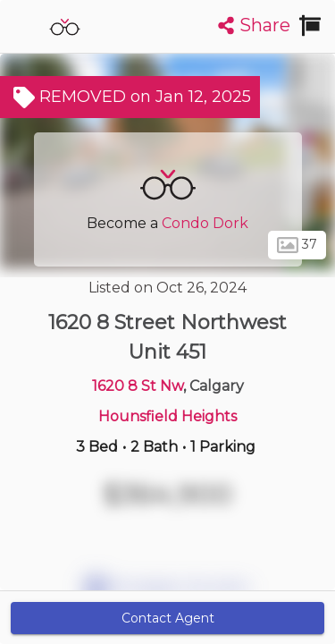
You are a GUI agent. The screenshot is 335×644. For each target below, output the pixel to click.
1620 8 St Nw (138, 386)
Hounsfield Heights (167, 416)
